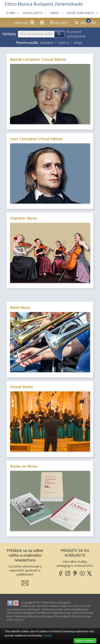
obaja (78, 43)
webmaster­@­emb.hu (76, 609)
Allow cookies (85, 641)
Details (48, 636)
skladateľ (47, 43)
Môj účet (59, 22)
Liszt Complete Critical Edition (36, 139)
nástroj (63, 43)
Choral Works (22, 387)
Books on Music (24, 466)
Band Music (20, 307)
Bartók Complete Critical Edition (38, 59)
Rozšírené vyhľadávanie (76, 34)
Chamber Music (24, 218)
